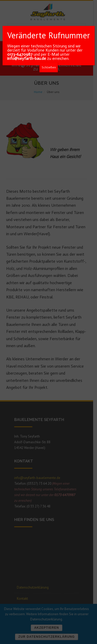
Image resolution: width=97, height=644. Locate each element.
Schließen (49, 67)
